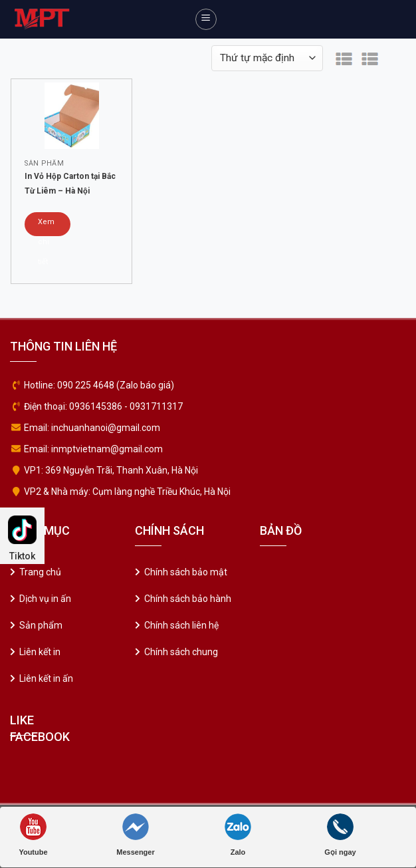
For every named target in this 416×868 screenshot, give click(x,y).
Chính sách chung (181, 652)
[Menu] (206, 19)
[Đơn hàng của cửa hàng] (267, 58)
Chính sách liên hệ (181, 625)
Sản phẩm (41, 625)
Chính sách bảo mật (186, 572)
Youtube (33, 835)
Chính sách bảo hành (188, 599)
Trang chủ (40, 572)
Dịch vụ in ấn (45, 599)
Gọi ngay (340, 835)
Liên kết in (40, 652)
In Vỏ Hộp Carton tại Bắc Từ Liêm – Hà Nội (70, 184)
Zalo (238, 835)
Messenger (135, 835)
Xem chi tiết (46, 227)
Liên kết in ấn (46, 678)
